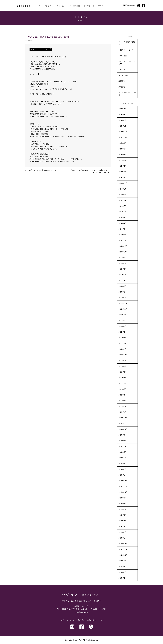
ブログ (101, 6)
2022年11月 (123, 309)
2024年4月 (123, 223)
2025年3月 (123, 172)
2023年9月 (123, 258)
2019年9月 (123, 498)
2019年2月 (123, 532)
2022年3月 (123, 338)
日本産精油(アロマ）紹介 (127, 94)
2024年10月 (123, 189)
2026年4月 (123, 109)
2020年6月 (123, 452)
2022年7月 (123, 321)
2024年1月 (123, 240)
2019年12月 (123, 481)
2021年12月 (123, 355)
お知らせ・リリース (126, 50)
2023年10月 (123, 252)
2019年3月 (123, 527)
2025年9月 (123, 143)
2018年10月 (123, 555)
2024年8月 (123, 200)
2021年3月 (123, 401)
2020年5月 (123, 458)
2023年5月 (123, 275)
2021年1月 (123, 412)
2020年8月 (123, 441)
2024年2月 (123, 235)
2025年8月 (123, 149)
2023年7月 (123, 263)
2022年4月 (123, 332)
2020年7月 (123, 446)
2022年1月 (123, 349)
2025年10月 (123, 137)
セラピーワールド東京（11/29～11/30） (42, 170)
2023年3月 (123, 286)
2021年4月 (123, 395)
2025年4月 (123, 166)
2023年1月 (123, 298)
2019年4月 (123, 521)
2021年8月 (123, 372)
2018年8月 (123, 567)
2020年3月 (123, 464)
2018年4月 (123, 578)
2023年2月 (123, 292)
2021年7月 (123, 378)
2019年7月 (123, 509)
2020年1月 (123, 475)
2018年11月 (123, 549)
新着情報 (122, 87)
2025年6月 (123, 155)
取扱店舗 (122, 81)
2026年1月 (123, 120)
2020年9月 (123, 435)
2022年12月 (123, 303)
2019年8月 (123, 504)
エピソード (123, 70)
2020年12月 (123, 418)
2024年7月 (123, 206)
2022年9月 (123, 315)
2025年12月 (123, 126)
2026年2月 (123, 115)
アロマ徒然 (123, 56)
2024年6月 (123, 212)
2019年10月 (123, 492)
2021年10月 (123, 361)
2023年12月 (123, 246)
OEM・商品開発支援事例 (127, 43)
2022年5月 (123, 326)
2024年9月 (123, 195)
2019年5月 (123, 515)
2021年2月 (123, 406)
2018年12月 (123, 544)
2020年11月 (123, 424)
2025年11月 (123, 132)
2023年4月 (123, 280)
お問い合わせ (89, 6)
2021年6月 (123, 383)
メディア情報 (123, 75)
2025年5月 (123, 160)
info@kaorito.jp (81, 612)
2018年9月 (123, 561)
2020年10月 (123, 429)
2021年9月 (123, 366)
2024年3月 (123, 229)
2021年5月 (123, 389)
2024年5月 (123, 218)
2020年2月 (123, 469)
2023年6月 (123, 269)
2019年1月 (123, 538)
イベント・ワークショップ (41, 49)
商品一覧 (60, 6)
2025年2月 (123, 178)
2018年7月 (123, 572)
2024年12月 (123, 183)
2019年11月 (123, 486)
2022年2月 (123, 343)
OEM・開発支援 (74, 6)
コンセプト (49, 6)
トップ (38, 6)
